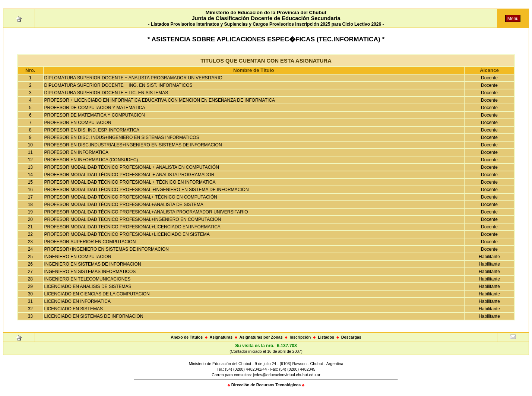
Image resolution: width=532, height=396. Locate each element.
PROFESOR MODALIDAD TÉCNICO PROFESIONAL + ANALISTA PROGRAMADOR (129, 175)
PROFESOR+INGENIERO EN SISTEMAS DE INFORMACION (107, 249)
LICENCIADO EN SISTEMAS (74, 309)
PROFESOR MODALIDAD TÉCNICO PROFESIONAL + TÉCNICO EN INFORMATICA (130, 182)
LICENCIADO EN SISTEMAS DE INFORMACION (94, 316)
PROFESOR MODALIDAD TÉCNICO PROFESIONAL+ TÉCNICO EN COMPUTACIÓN (131, 197)
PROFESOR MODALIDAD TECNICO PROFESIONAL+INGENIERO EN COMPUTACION (133, 219)
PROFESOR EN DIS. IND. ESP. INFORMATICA (92, 130)
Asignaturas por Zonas (261, 337)
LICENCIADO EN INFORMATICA (77, 301)
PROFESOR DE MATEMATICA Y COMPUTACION (95, 115)
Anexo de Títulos (187, 337)
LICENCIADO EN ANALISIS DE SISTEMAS (88, 286)
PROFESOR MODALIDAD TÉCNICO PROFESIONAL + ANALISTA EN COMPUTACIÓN (132, 167)
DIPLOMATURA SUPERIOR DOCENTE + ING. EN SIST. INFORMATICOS (118, 85)
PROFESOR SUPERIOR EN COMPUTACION (90, 242)
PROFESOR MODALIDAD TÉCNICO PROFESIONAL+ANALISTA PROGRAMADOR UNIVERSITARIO (146, 212)
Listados (326, 337)
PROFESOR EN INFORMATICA (76, 152)
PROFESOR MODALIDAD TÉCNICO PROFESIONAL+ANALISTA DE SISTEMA (124, 205)
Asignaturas (221, 337)
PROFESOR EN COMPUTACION (78, 123)
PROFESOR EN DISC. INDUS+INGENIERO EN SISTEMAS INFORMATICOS (122, 137)
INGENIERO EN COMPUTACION (78, 257)
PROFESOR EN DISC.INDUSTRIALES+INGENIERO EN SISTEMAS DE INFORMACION (133, 145)
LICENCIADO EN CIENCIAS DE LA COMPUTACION (97, 294)
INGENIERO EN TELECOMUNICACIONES (88, 279)
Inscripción (300, 337)
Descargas (351, 337)
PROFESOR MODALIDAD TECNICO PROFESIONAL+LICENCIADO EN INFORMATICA (132, 227)
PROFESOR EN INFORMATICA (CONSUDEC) (91, 160)
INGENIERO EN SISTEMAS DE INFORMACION (93, 264)
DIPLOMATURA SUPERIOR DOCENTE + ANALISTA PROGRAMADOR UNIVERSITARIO (133, 78)
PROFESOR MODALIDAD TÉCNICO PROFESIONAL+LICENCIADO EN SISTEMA (127, 234)
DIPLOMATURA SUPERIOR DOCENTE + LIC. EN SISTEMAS (106, 93)
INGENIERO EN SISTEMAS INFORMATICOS (90, 272)
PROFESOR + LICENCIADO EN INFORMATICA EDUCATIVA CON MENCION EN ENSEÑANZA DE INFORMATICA (160, 100)
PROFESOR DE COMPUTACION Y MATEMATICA (95, 108)
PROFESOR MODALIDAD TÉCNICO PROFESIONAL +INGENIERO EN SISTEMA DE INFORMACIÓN (147, 190)
